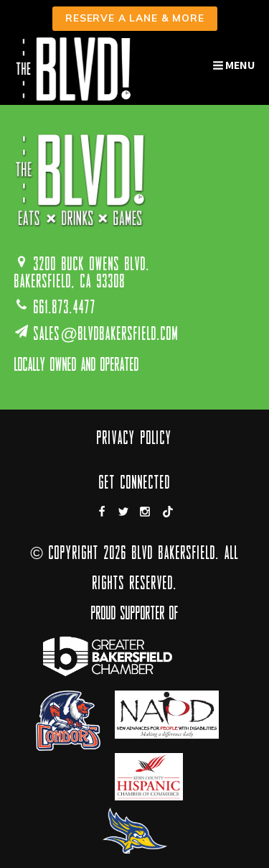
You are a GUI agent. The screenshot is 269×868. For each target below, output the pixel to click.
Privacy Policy (134, 439)
